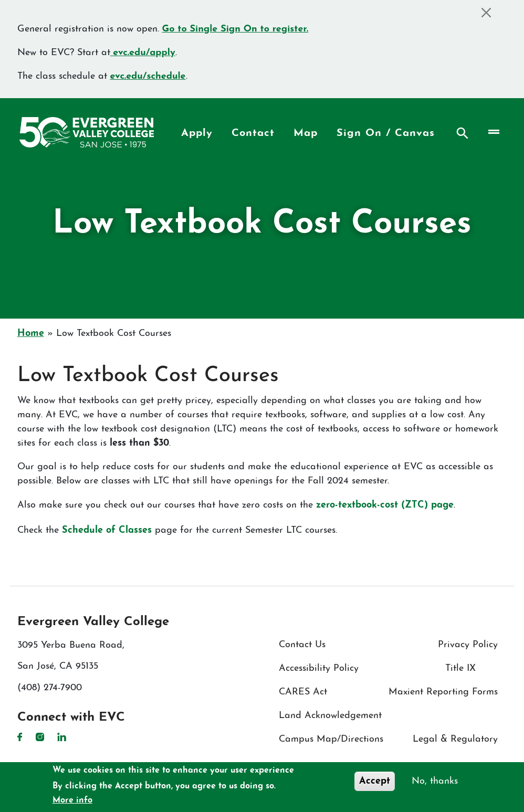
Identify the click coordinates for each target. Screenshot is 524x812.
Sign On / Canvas (386, 133)
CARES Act (303, 692)
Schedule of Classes (107, 530)
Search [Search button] (463, 133)
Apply (197, 133)
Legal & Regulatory (455, 739)
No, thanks (435, 781)
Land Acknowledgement (330, 716)
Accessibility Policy (319, 668)
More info (72, 800)
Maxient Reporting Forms (443, 692)
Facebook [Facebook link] (20, 737)
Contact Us (302, 645)
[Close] (486, 12)
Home (31, 334)
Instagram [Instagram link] (40, 737)
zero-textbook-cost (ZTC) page (385, 505)
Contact (253, 133)
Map (306, 133)
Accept (375, 781)
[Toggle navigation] (493, 132)
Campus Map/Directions (331, 739)
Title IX (460, 668)
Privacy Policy (468, 645)
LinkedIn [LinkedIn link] (62, 737)
